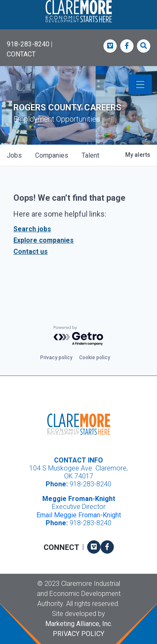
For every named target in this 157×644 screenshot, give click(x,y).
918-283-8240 (28, 44)
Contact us (31, 252)
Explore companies (44, 240)
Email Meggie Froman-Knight (79, 515)
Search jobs (32, 229)
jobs (14, 155)
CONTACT (21, 54)
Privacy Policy (78, 634)
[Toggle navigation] (140, 84)
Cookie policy (95, 358)
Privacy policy (56, 358)
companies (52, 155)
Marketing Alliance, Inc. (79, 624)
